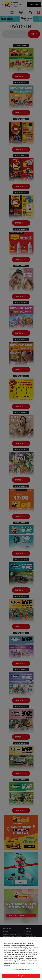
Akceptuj (21, 976)
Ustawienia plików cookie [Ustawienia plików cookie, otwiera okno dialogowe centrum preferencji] (21, 970)
